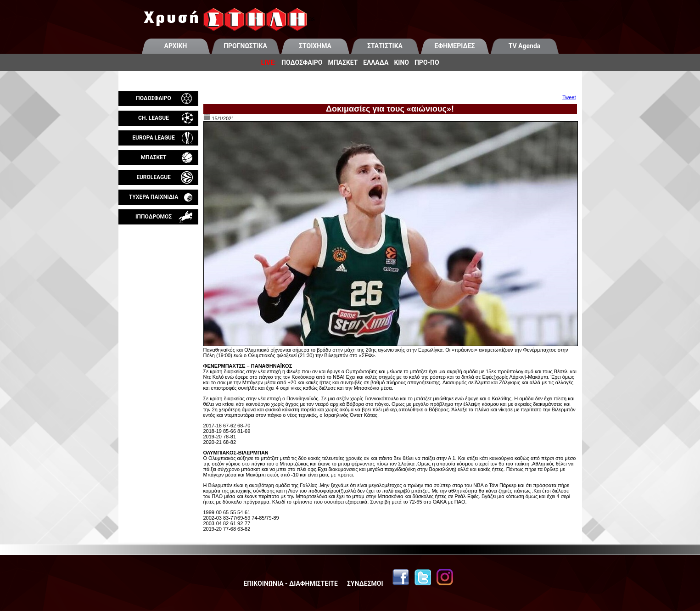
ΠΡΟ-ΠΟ (427, 62)
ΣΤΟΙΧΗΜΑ (315, 46)
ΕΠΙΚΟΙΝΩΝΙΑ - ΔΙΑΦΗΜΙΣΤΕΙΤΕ (290, 583)
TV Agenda (525, 46)
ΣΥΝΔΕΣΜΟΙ (365, 583)
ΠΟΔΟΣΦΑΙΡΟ (302, 62)
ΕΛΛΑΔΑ (376, 62)
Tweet (569, 97)
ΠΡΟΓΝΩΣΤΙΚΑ (245, 46)
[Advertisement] (158, 332)
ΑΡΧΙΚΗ (176, 46)
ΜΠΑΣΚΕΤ (343, 62)
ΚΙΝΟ (401, 62)
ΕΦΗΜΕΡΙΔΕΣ (455, 46)
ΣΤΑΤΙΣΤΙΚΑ (385, 46)
